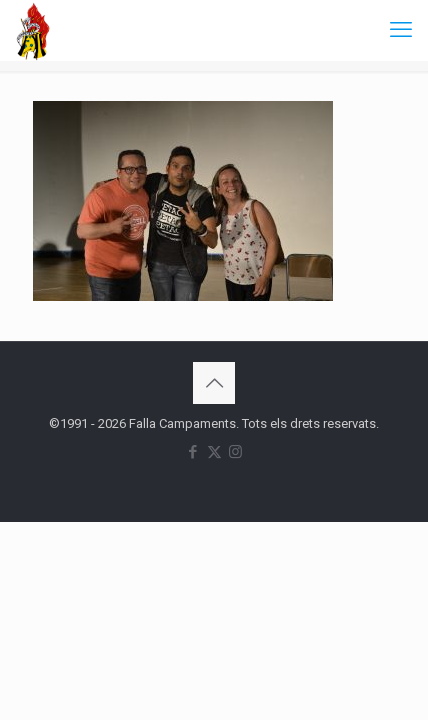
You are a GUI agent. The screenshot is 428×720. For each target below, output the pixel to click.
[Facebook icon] (193, 452)
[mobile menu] (401, 30)
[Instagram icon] (235, 452)
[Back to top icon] (214, 383)
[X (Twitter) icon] (214, 452)
